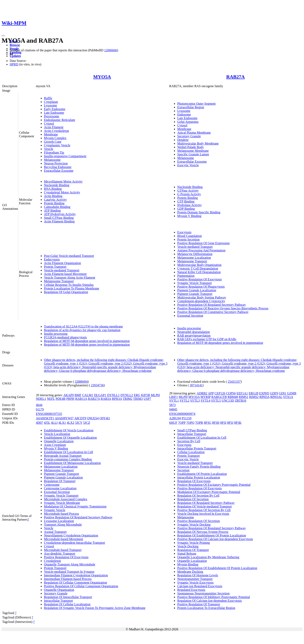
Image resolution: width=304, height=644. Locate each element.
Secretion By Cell (189, 441)
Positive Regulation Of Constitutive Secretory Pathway (213, 312)
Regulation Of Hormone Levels (198, 575)
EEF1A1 (242, 393)
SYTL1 (174, 401)
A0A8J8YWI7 (64, 418)
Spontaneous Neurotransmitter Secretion (203, 593)
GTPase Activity (188, 191)
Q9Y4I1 (105, 418)
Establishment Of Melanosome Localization (72, 463)
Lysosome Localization (59, 521)
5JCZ (87, 423)
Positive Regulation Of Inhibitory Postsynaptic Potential (213, 597)
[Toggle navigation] (3, 36)
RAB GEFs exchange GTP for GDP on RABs (207, 339)
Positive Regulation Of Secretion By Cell (204, 510)
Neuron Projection (56, 163)
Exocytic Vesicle (188, 165)
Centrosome (52, 485)
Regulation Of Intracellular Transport (68, 597)
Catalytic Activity (55, 200)
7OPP (182, 423)
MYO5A (102, 77)
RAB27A (235, 77)
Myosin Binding (188, 564)
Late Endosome (54, 113)
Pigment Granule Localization (197, 290)
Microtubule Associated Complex (66, 499)
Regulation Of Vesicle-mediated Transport (204, 506)
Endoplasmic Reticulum (59, 120)
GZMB (292, 393)
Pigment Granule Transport (195, 294)
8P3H (216, 423)
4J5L (47, 423)
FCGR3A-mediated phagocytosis (65, 337)
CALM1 (88, 395)
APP (211, 393)
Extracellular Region (191, 107)
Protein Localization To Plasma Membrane (72, 288)
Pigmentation (186, 276)
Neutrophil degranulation (193, 332)
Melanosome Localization (194, 258)
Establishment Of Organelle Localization (70, 438)
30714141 (196, 385)
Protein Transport (55, 267)
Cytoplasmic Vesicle (57, 145)
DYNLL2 (127, 395)
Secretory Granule (189, 136)
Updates (15, 56)
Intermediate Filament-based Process (68, 579)
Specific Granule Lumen (193, 154)
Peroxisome (52, 116)
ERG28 (253, 393)
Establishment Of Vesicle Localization (69, 430)
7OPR (199, 423)
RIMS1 (244, 397)
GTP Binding (186, 201)
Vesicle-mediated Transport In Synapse (69, 572)
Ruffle (48, 98)
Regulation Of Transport (60, 481)
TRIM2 (128, 399)
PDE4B (61, 399)
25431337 (234, 382)
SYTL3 (195, 401)
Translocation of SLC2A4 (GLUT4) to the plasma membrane (83, 326)
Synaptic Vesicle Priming (193, 543)
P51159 (186, 418)
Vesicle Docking (188, 546)
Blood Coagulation (189, 236)
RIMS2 (254, 397)
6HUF (173, 423)
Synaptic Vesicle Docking (194, 525)
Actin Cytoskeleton (56, 131)
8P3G (207, 423)
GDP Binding (186, 209)
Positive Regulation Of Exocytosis (199, 279)
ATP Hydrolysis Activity (60, 214)
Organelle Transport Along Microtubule (70, 564)
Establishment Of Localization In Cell (69, 452)
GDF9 (274, 393)
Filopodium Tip (54, 152)
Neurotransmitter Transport (195, 579)
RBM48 (233, 397)
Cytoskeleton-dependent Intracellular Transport (74, 543)
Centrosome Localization (60, 488)
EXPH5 (264, 393)
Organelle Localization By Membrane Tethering (208, 557)
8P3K (238, 423)
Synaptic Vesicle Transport (194, 283)
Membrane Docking (190, 572)
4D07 (40, 423)
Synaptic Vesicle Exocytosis (195, 582)
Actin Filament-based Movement (65, 274)
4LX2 (70, 423)
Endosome (184, 114)
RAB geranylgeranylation (194, 335)
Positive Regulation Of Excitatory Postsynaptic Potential (214, 485)
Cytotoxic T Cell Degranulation (198, 268)
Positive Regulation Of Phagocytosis (201, 287)
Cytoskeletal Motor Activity (62, 192)
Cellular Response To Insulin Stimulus (69, 285)
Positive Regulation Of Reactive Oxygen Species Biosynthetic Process (223, 308)
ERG (137, 395)
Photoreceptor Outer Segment (196, 104)
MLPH (155, 395)
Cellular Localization (191, 452)
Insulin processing (56, 334)
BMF (78, 395)
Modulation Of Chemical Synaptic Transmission (75, 506)
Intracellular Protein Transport (197, 448)
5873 (172, 405)
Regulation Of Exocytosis (194, 481)
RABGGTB (219, 397)
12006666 (111, 50)
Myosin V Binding (189, 216)
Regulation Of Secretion (193, 499)
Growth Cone (53, 142)
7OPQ (190, 423)
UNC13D (228, 401)
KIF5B (146, 395)
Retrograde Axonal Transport (63, 456)
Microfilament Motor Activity (63, 181)
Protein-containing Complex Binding (68, 459)
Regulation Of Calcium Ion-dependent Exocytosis (209, 601)
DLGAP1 (100, 395)
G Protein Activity (189, 194)
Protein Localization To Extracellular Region (206, 608)
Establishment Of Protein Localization (202, 474)
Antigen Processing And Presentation (201, 250)
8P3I (223, 423)
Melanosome (52, 160)
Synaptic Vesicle (55, 510)
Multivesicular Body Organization (199, 265)
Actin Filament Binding (59, 221)
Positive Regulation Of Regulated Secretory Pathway (211, 305)
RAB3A (106, 399)
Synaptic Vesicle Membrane (62, 503)
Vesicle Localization (57, 434)
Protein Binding (54, 203)
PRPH (70, 399)
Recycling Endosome (58, 167)
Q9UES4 (93, 418)
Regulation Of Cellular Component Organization (75, 582)
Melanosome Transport (59, 281)
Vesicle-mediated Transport (62, 270)
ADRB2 (202, 393)
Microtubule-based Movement (64, 539)
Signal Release (187, 554)
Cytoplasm (51, 102)
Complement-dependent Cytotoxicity (201, 301)
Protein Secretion (188, 239)
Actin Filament (54, 127)
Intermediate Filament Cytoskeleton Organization (76, 575)
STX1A (288, 397)
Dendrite (183, 140)
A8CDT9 (80, 418)
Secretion (183, 470)
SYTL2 (184, 401)
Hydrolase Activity (189, 205)
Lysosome (50, 105)
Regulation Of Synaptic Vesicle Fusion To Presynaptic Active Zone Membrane (95, 608)
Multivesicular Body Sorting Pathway (202, 297)
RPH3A (117, 399)
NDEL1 (41, 399)
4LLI (54, 423)
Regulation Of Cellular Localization (67, 604)
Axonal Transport (55, 532)
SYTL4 (205, 401)
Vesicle (49, 149)
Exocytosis (184, 232)
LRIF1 (173, 397)
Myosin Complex (55, 138)
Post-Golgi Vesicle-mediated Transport (69, 256)
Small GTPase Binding (59, 218)
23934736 (97, 385)
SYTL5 (216, 401)
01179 (40, 409)
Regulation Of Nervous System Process (203, 532)
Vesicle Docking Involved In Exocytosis (203, 514)
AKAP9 (69, 395)
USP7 (147, 399)
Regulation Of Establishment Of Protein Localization (212, 535)
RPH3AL (276, 397)
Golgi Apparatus (188, 122)
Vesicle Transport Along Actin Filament (70, 278)
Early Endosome (55, 109)
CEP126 (220, 393)
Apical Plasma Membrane (194, 133)
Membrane (51, 134)
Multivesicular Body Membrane (198, 143)
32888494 (81, 382)
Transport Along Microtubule (63, 525)
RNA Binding (53, 189)
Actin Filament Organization (62, 263)
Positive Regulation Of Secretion (198, 521)
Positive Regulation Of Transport (199, 604)
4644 (39, 405)
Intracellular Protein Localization (199, 477)
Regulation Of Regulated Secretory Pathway (206, 503)
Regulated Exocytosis (191, 590)
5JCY (79, 423)
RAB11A (81, 399)
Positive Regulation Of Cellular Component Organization (81, 586)
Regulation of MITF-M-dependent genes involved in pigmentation (87, 341)
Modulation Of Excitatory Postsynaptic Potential (209, 492)
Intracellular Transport (58, 601)
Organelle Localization (59, 441)
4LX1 (62, 423)
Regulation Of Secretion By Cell (198, 496)
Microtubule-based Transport (63, 550)
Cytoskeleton (52, 561)
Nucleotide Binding (57, 185)
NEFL (51, 399)
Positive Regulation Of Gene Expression (203, 243)
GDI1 (282, 393)
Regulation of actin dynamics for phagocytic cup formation (82, 330)
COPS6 (231, 393)
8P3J (230, 423)
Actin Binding (53, 196)
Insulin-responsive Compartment (65, 156)
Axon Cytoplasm (55, 445)
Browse (15, 45)
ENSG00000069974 (182, 414)
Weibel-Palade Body (191, 147)
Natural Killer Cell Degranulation (199, 272)
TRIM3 (138, 399)
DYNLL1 (113, 395)
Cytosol (49, 124)
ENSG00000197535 (49, 414)
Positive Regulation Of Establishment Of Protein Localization (217, 568)
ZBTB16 (241, 401)
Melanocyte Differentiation (195, 254)
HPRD (14, 64)
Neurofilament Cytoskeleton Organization (71, 535)
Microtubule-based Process (61, 514)
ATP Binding (52, 210)
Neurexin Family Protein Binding (199, 467)
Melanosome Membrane (193, 151)
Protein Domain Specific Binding (199, 212)
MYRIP (205, 397)
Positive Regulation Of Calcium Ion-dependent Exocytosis (215, 539)
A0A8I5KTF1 (45, 418)
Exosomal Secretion (190, 316)
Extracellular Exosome (59, 171)
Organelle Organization (59, 590)
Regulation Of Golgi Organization (66, 292)
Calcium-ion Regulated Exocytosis (200, 586)
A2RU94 (175, 418)
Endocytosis (52, 259)
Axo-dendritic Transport (60, 554)
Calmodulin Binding (57, 207)
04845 (173, 409)
